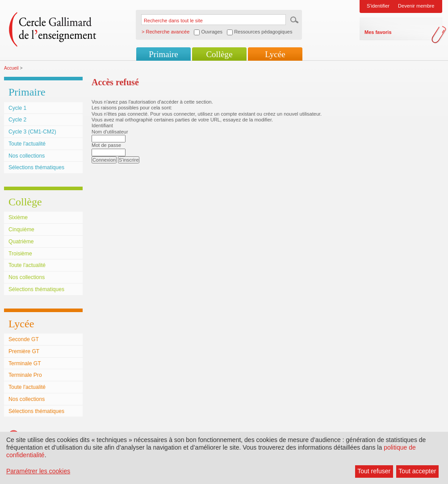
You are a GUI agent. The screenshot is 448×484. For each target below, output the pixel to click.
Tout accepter (417, 471)
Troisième (20, 254)
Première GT (24, 351)
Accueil (11, 68)
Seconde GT (24, 339)
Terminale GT (25, 363)
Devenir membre (416, 6)
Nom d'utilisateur (110, 132)
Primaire (163, 54)
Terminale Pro (25, 375)
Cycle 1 (17, 108)
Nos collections (27, 156)
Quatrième (21, 242)
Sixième (18, 217)
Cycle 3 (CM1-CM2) (32, 132)
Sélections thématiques (36, 167)
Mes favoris (378, 32)
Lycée (275, 54)
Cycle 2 (17, 120)
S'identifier (378, 6)
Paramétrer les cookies (38, 471)
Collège (219, 54)
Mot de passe (106, 145)
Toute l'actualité (27, 144)
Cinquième (21, 229)
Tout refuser (374, 471)
